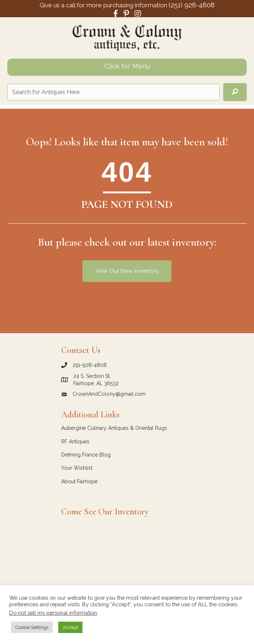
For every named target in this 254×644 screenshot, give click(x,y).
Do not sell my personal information (53, 613)
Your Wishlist (77, 468)
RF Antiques (75, 442)
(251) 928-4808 (192, 5)
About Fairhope (79, 481)
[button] (235, 92)
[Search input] (113, 92)
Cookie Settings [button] (32, 627)
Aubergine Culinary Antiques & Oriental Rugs (114, 428)
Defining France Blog (86, 455)
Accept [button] (70, 627)
